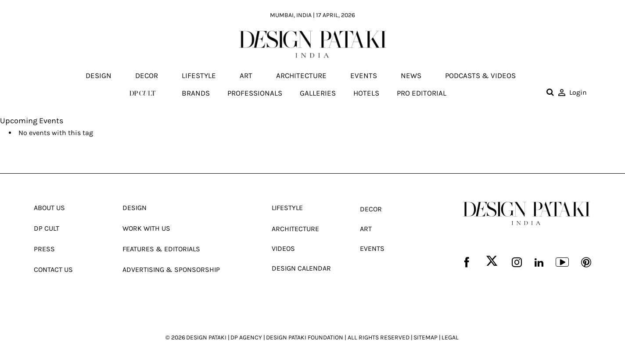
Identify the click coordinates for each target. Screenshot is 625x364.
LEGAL (450, 337)
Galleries (318, 93)
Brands (196, 93)
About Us (49, 208)
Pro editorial (422, 93)
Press (44, 249)
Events (364, 76)
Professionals (255, 93)
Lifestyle (199, 76)
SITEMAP (426, 337)
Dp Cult (47, 228)
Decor (147, 76)
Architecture (301, 76)
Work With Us (146, 228)
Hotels (366, 93)
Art (246, 76)
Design (99, 76)
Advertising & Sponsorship (171, 269)
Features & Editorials (161, 249)
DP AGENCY (246, 337)
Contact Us (53, 269)
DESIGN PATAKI (206, 337)
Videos (283, 248)
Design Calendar (301, 268)
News (411, 76)
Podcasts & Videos (480, 76)
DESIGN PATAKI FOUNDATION (305, 337)
